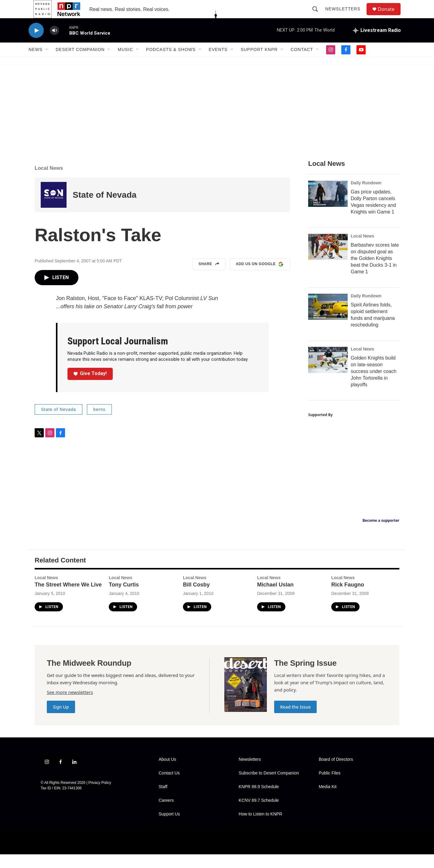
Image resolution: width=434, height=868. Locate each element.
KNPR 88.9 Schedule (259, 800)
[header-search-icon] (318, 16)
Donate (390, 16)
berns (99, 423)
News (36, 63)
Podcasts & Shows (171, 63)
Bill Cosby (196, 598)
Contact (302, 63)
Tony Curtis (124, 598)
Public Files (330, 787)
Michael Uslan (275, 598)
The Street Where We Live (68, 598)
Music (125, 63)
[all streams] (377, 44)
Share (209, 278)
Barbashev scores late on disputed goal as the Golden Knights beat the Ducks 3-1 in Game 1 (375, 272)
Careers (166, 814)
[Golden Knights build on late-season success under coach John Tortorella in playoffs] (328, 374)
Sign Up (61, 721)
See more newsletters (70, 706)
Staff (163, 800)
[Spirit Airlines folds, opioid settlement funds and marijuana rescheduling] (328, 320)
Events (218, 63)
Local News (49, 182)
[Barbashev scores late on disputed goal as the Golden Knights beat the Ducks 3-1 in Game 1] (328, 261)
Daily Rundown (366, 196)
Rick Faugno (348, 598)
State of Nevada (105, 208)
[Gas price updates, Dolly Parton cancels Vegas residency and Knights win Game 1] (328, 207)
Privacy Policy (100, 796)
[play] (36, 44)
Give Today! (90, 387)
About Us (167, 773)
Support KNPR (259, 63)
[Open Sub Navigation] (47, 63)
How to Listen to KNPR (260, 828)
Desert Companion (80, 63)
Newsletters (346, 16)
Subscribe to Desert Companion (269, 787)
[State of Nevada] (54, 208)
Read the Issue (295, 721)
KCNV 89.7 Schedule (259, 814)
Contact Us (169, 787)
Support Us (169, 828)
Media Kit (328, 800)
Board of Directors (336, 773)
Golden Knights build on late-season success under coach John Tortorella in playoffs (374, 385)
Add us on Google (260, 278)
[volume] (54, 44)
